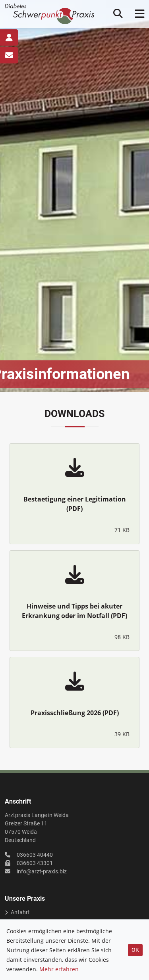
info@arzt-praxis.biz (42, 871)
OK (135, 950)
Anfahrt (20, 912)
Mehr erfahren (59, 969)
